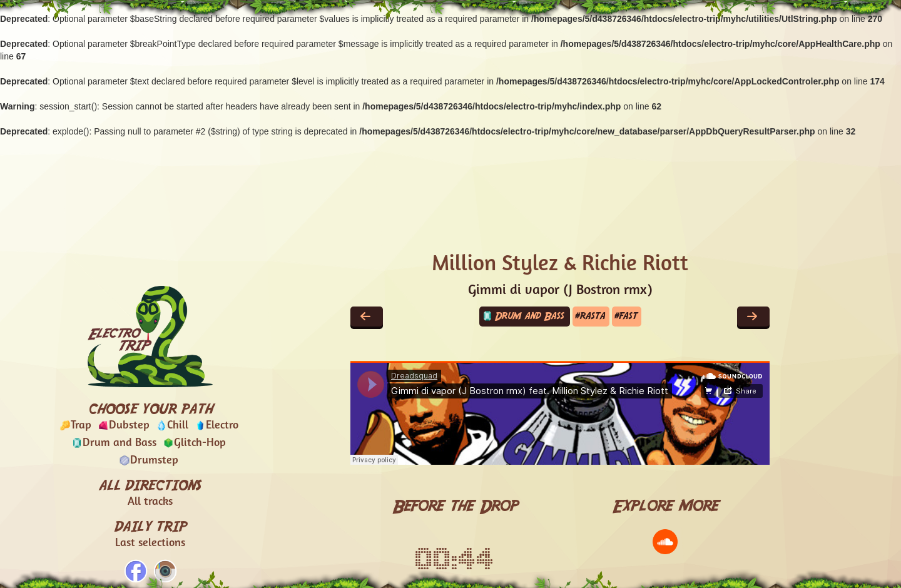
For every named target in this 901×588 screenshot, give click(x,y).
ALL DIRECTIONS (150, 494)
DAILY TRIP (150, 535)
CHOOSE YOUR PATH (150, 408)
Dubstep (129, 426)
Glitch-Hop (200, 443)
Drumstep (154, 461)
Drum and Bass (120, 443)
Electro (222, 426)
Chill (178, 426)
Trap (81, 426)
